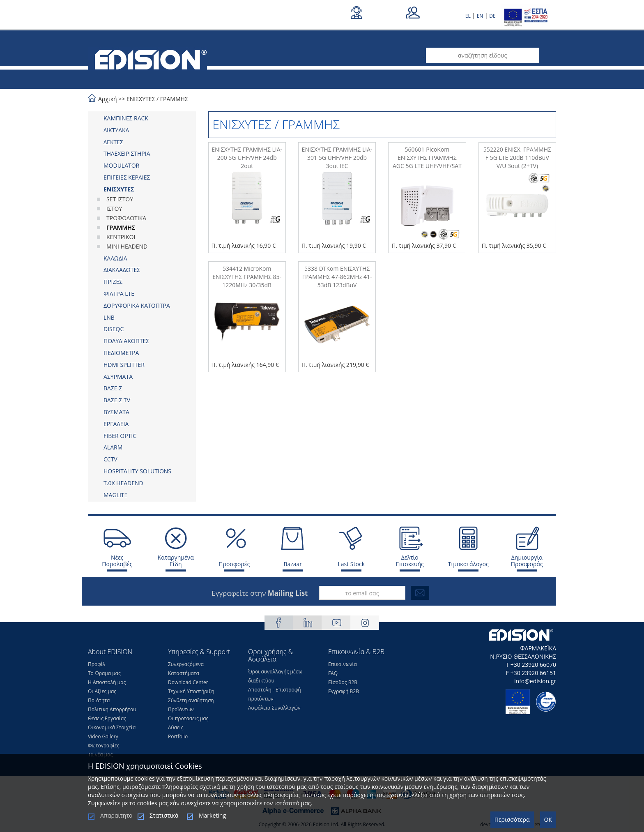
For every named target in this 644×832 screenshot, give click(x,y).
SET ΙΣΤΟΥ (120, 199)
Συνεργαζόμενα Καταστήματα (186, 669)
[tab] (142, 118)
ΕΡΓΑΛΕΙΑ (116, 424)
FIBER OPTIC (120, 436)
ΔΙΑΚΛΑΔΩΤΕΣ (122, 270)
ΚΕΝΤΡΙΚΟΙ (121, 237)
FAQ (333, 673)
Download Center (188, 682)
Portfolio (178, 736)
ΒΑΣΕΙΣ (113, 388)
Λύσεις (176, 727)
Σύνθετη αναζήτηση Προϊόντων (191, 705)
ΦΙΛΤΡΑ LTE (119, 294)
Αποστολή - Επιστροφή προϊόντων (275, 694)
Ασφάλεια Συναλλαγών (274, 708)
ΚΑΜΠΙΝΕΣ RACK (126, 118)
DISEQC (114, 329)
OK (548, 819)
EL (468, 16)
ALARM (113, 447)
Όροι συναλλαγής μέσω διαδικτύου (275, 676)
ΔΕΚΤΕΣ (113, 142)
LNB (109, 317)
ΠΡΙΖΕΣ (113, 282)
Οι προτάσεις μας (188, 718)
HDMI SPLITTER (124, 365)
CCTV (110, 459)
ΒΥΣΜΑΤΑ (116, 412)
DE (492, 16)
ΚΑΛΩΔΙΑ (115, 258)
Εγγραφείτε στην (260, 593)
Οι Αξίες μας (102, 691)
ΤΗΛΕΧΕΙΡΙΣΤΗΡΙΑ (127, 153)
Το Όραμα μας (104, 673)
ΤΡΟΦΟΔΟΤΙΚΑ (126, 218)
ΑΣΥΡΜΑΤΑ (118, 377)
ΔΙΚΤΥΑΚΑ (116, 130)
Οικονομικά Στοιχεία (112, 727)
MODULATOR (121, 165)
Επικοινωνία (343, 664)
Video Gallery (103, 736)
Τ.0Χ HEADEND (123, 483)
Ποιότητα (99, 700)
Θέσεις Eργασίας (107, 718)
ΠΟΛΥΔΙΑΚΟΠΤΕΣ (126, 341)
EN (480, 16)
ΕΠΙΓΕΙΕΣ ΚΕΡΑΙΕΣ (127, 177)
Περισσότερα (512, 819)
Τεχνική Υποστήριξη (191, 691)
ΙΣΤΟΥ (114, 209)
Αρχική (108, 99)
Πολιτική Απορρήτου (112, 709)
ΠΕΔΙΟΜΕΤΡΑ (121, 353)
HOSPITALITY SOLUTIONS (137, 471)
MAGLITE (115, 495)
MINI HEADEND (127, 246)
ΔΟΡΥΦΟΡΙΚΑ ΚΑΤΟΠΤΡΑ (137, 305)
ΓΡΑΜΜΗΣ (174, 99)
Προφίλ (97, 664)
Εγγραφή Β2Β (344, 691)
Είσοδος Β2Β (343, 682)
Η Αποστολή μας (107, 682)
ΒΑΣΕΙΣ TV (117, 400)
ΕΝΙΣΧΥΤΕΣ (141, 99)
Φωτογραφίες (104, 746)
